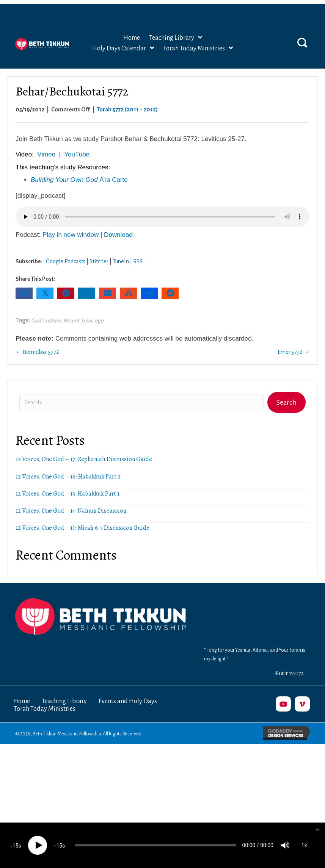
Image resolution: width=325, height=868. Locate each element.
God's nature (46, 309)
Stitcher (99, 250)
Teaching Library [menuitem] (64, 690)
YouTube (77, 143)
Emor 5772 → (294, 340)
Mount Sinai (78, 309)
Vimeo (46, 143)
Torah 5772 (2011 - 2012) (127, 98)
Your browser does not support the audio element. (162, 205)
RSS (138, 250)
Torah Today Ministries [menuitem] (45, 697)
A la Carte (79, 168)
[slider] (156, 845)
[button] (302, 30)
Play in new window (71, 223)
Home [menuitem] (22, 690)
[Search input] (141, 391)
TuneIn (121, 250)
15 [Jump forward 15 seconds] (59, 846)
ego (99, 309)
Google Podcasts (66, 250)
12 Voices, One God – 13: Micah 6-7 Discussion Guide (82, 516)
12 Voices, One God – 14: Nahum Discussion (71, 499)
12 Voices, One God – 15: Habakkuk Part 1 (68, 482)
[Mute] (285, 845)
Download (118, 223)
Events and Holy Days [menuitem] (128, 690)
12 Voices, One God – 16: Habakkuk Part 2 (68, 465)
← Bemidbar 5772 (37, 340)
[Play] (38, 845)
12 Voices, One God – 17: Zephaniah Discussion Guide (84, 447)
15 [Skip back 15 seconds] (16, 846)
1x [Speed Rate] (304, 845)
